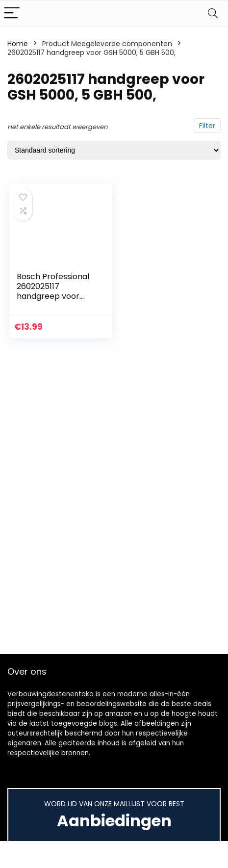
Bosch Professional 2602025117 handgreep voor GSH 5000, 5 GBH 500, (53, 296)
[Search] (213, 13)
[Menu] (12, 13)
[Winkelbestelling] (114, 150)
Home (18, 44)
